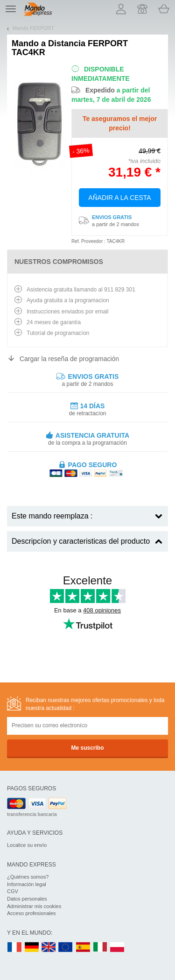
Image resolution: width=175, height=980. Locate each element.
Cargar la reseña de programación (69, 359)
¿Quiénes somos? (28, 877)
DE (32, 948)
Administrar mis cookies (34, 906)
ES (83, 948)
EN (66, 948)
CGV (13, 891)
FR (14, 948)
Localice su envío (27, 845)
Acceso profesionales (31, 913)
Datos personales (27, 899)
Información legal (27, 884)
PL (118, 948)
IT (100, 948)
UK (49, 948)
